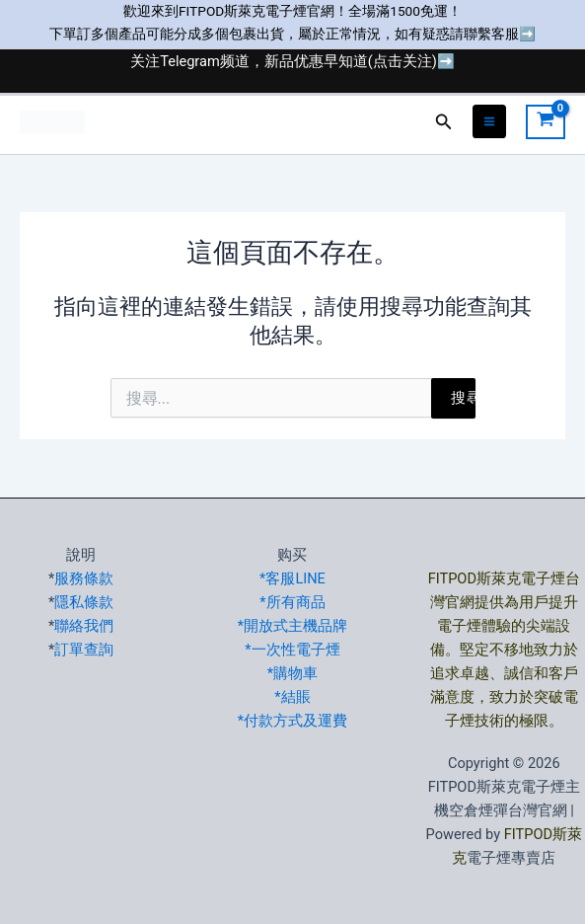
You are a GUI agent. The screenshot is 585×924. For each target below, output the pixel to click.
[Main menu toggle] (489, 121)
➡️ (527, 34)
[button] (444, 122)
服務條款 (84, 578)
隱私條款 (84, 602)
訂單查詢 (84, 650)
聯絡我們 (84, 626)
